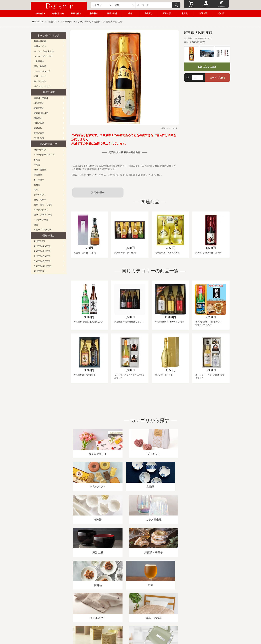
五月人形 (167, 13)
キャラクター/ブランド (44, 155)
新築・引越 (112, 13)
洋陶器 (37, 165)
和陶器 (37, 160)
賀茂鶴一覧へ (98, 192)
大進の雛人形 (130, 628)
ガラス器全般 (40, 170)
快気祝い (94, 13)
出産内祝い (40, 13)
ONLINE (39, 22)
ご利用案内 (39, 61)
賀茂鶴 (97, 22)
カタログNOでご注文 (43, 56)
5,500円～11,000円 (43, 266)
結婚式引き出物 (41, 113)
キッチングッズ (41, 210)
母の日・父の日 (41, 98)
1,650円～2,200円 (42, 251)
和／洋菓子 (39, 180)
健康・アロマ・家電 (43, 215)
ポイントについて (42, 86)
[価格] (124, 5)
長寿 (130, 13)
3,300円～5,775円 (42, 261)
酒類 (36, 190)
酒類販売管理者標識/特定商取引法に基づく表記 (90, 606)
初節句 (185, 13)
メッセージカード (42, 71)
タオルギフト (40, 195)
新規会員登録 (40, 41)
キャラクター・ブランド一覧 (77, 22)
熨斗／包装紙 (40, 66)
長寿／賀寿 (39, 133)
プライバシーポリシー (129, 606)
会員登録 (221, 7)
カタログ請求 (151, 606)
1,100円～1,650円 (42, 246)
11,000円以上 (40, 271)
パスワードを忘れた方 (44, 51)
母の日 (221, 13)
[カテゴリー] (102, 5)
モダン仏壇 (39, 138)
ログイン (206, 7)
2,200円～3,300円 (42, 256)
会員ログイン (40, 46)
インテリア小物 (41, 220)
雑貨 (36, 225)
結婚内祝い (76, 13)
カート (191, 7)
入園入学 (203, 13)
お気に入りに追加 (207, 67)
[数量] (197, 77)
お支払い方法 (40, 81)
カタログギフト (41, 150)
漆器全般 (38, 175)
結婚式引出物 (58, 13)
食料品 (37, 185)
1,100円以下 (39, 241)
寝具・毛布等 (40, 200)
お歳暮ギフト (53, 22)
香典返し (149, 13)
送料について (40, 76)
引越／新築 (39, 123)
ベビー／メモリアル (43, 230)
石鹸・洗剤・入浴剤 (43, 205)
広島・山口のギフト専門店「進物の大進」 (130, 623)
